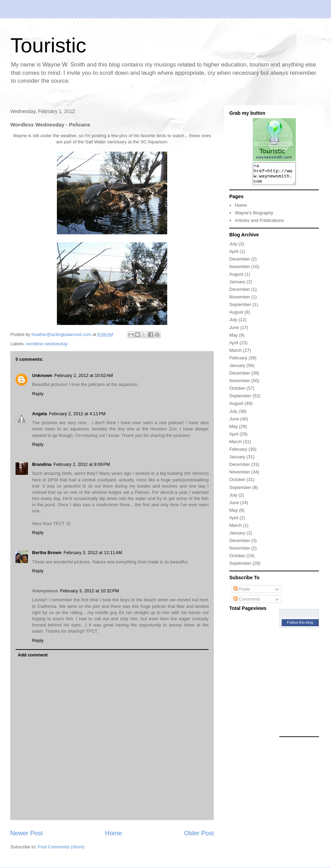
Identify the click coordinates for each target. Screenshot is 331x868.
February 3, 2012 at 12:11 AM (93, 553)
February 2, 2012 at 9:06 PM (82, 464)
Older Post (199, 833)
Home (114, 833)
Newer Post (27, 833)
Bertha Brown (47, 553)
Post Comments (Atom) (61, 847)
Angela (39, 414)
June (234, 332)
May (234, 339)
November (240, 271)
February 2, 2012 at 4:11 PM (77, 414)
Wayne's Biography (254, 217)
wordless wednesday (47, 344)
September (240, 309)
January (237, 286)
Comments (247, 603)
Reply (38, 394)
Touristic (48, 45)
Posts (242, 593)
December (240, 263)
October (237, 392)
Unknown (42, 375)
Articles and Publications (259, 224)
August (236, 278)
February (238, 362)
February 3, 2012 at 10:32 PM (89, 591)
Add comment (33, 655)
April (234, 256)
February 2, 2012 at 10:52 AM (84, 375)
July (233, 248)
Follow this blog (300, 626)
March (235, 354)
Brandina (42, 464)
